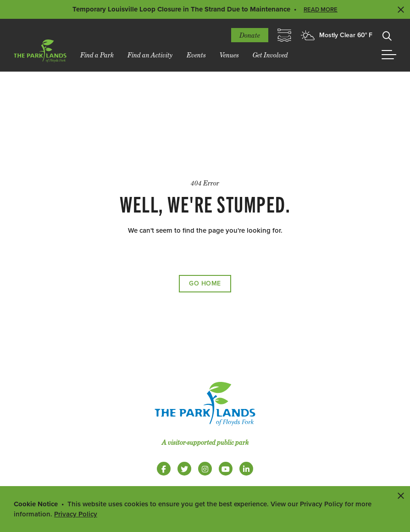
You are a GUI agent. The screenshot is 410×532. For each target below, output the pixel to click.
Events (196, 55)
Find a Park (97, 55)
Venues (229, 55)
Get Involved (270, 55)
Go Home (205, 283)
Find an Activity (150, 55)
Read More (321, 10)
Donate (250, 35)
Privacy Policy (76, 514)
